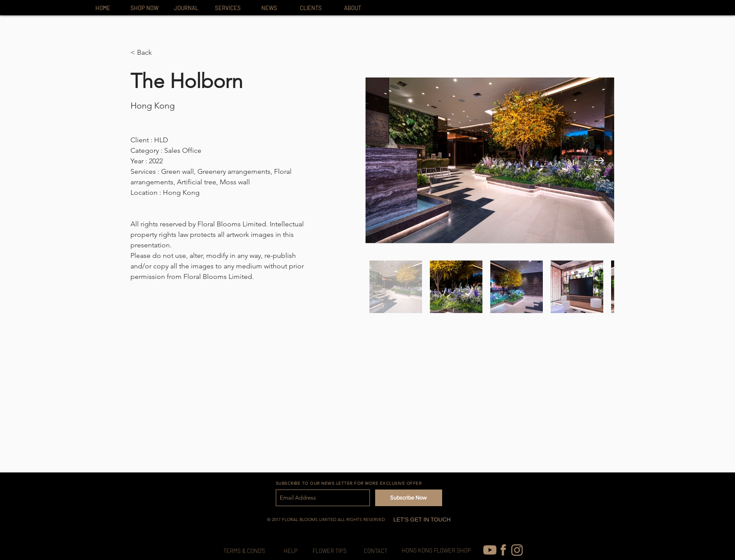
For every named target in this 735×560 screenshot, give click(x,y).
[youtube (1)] (490, 550)
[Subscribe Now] (409, 498)
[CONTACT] (376, 551)
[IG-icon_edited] (517, 550)
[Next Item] (599, 160)
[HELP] (291, 551)
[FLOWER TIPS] (330, 551)
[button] (148, 53)
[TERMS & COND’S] (244, 551)
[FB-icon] (503, 550)
